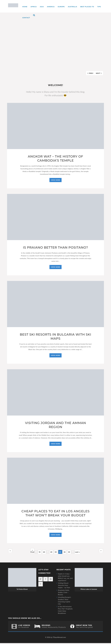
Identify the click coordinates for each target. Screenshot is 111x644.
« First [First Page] (32, 552)
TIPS (99, 7)
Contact (26, 18)
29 (51, 553)
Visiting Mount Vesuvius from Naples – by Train (64, 586)
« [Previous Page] (10, 552)
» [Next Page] (101, 552)
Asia (42, 7)
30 (56, 553)
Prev (91, 73)
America (51, 7)
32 (65, 553)
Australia (73, 7)
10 (40, 553)
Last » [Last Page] (78, 553)
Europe (61, 7)
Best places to (87, 7)
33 (69, 553)
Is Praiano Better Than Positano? (55, 248)
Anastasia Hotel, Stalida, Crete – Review (64, 593)
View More (55, 180)
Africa (34, 7)
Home (25, 7)
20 (44, 553)
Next (98, 73)
